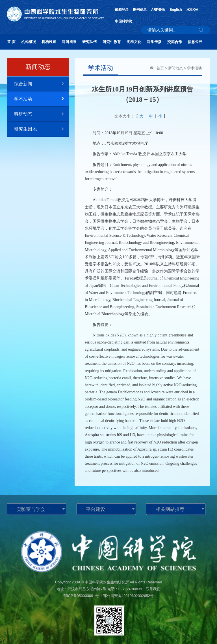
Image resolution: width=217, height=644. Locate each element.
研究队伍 (90, 42)
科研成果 (69, 42)
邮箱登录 (122, 10)
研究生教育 (112, 42)
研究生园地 (42, 129)
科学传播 (154, 42)
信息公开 (195, 42)
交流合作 (175, 42)
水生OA (192, 10)
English (176, 10)
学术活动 (42, 99)
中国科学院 (123, 21)
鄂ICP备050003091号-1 (83, 596)
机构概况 (29, 42)
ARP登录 (158, 10)
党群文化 (134, 42)
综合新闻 (42, 84)
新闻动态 (175, 68)
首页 (160, 68)
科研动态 (42, 114)
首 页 (11, 42)
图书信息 (140, 10)
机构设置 (49, 42)
